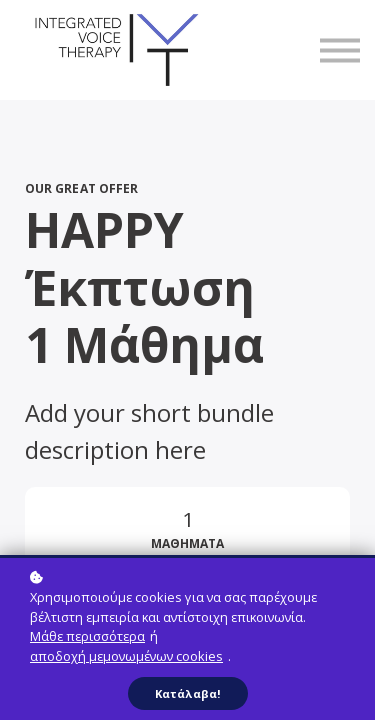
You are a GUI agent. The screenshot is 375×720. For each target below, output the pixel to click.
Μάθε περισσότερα (87, 636)
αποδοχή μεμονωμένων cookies (126, 656)
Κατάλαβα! (188, 693)
